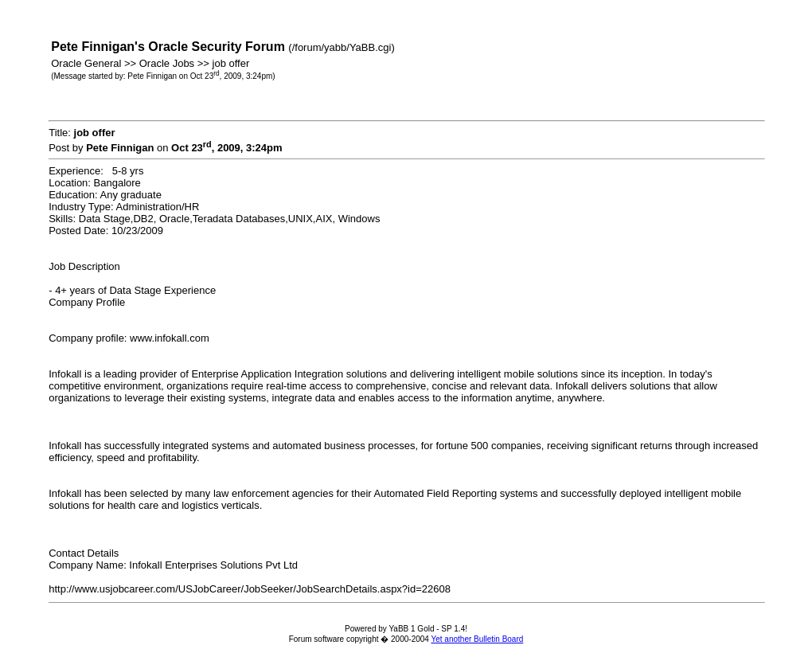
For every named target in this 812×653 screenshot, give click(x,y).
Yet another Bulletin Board (477, 639)
